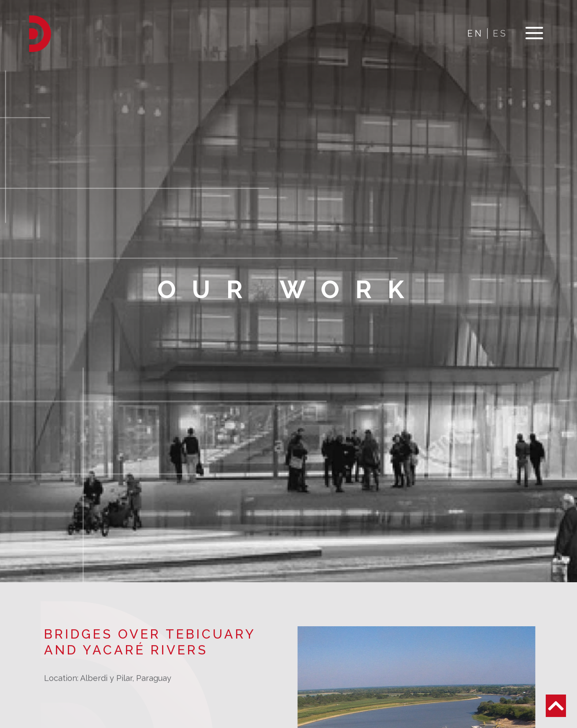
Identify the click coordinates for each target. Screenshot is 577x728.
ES (500, 33)
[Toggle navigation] (534, 34)
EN (475, 33)
